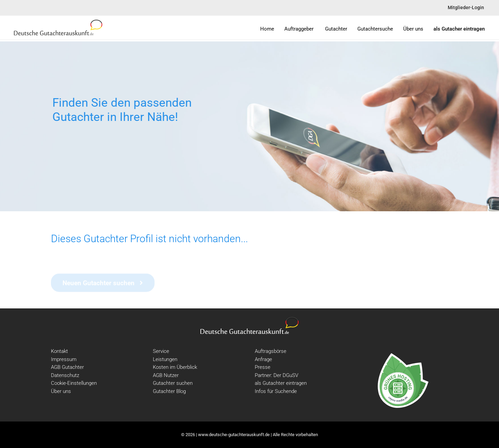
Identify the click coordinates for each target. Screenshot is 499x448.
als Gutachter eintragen (281, 383)
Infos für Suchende (276, 391)
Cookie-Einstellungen (74, 383)
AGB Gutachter (67, 367)
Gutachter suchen (173, 383)
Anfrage (263, 359)
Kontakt (59, 351)
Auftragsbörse (271, 351)
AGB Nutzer (166, 375)
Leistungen (165, 359)
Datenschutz (65, 375)
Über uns (61, 391)
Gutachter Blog (169, 391)
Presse (263, 367)
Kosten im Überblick (175, 367)
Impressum (64, 359)
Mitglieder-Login (466, 8)
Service (161, 351)
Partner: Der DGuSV (277, 375)
